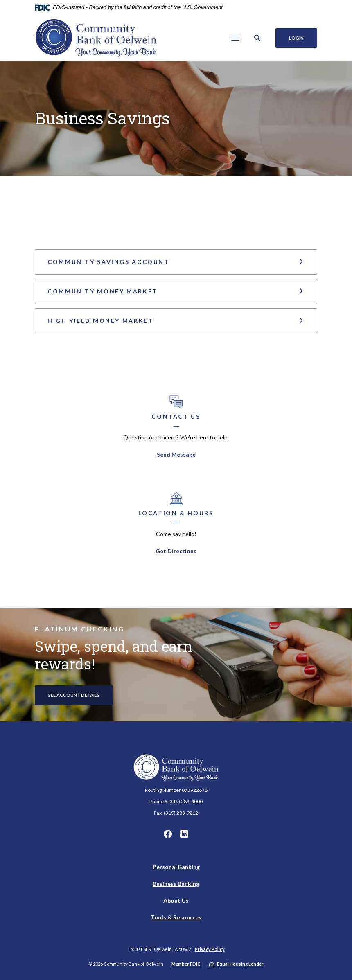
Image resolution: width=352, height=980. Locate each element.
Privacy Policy (210, 949)
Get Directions (176, 551)
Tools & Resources (176, 917)
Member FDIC (186, 964)
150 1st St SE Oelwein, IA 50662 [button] (159, 949)
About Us (176, 900)
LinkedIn (184, 834)
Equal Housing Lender (240, 964)
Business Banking (176, 884)
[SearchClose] (257, 38)
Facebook (168, 834)
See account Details (74, 695)
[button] (176, 262)
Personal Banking (176, 867)
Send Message (176, 454)
